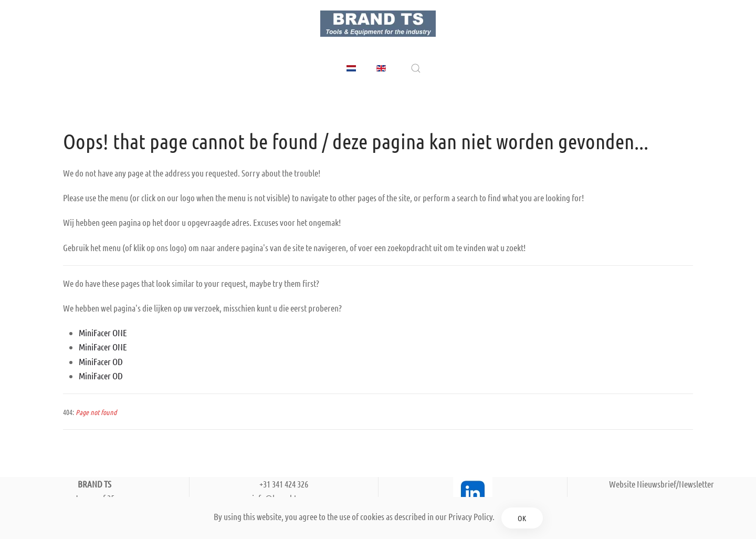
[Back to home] (378, 24)
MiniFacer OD (101, 361)
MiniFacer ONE (103, 333)
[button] (416, 68)
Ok (522, 518)
